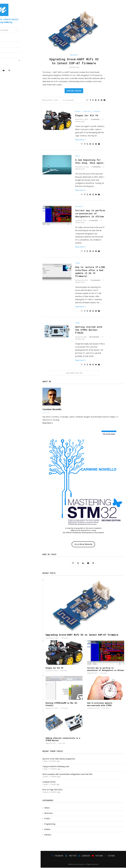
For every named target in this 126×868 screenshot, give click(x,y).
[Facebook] (5, 70)
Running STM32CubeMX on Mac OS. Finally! (62, 705)
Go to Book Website (83, 545)
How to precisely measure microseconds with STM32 (100, 705)
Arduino (47, 830)
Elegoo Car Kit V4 (87, 115)
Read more (80, 140)
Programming (8, 50)
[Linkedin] (16, 70)
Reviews (6, 55)
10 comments (95, 280)
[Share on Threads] (99, 100)
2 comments (93, 221)
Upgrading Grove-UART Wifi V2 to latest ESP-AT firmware (74, 61)
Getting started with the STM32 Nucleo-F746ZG (89, 330)
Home (4, 39)
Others (47, 808)
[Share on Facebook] (90, 100)
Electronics (8, 44)
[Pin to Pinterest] (96, 100)
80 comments (94, 337)
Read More (48, 423)
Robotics (48, 835)
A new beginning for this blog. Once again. (90, 161)
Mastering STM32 (20, 61)
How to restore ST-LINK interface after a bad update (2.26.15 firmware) (90, 272)
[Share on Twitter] (93, 100)
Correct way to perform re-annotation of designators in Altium (90, 214)
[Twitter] (10, 70)
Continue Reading (74, 91)
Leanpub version (49, 782)
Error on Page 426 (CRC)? (53, 790)
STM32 (47, 819)
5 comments (68, 100)
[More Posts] (74, 373)
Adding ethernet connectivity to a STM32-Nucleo (63, 740)
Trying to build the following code (56, 767)
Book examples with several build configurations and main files (67, 775)
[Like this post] (87, 100)
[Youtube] (22, 70)
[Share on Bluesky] (102, 100)
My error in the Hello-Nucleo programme (59, 759)
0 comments (95, 119)
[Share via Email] (104, 100)
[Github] (27, 70)
